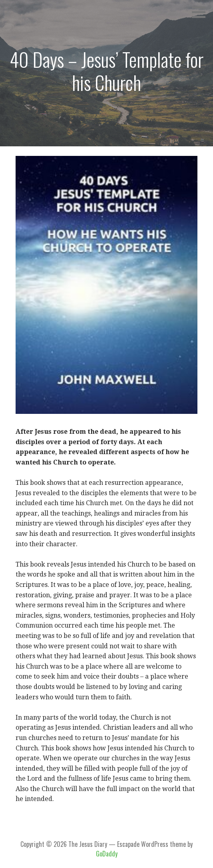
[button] (201, 12)
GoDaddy (107, 854)
